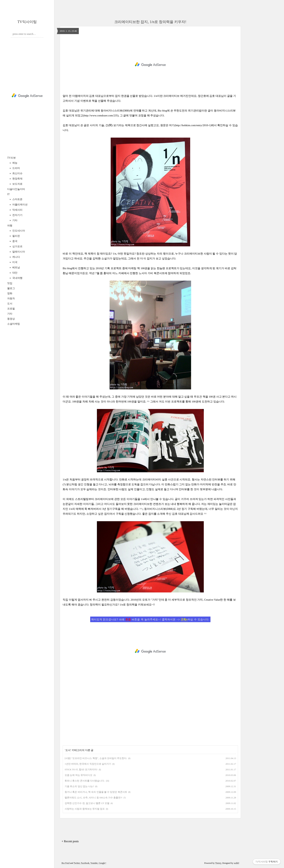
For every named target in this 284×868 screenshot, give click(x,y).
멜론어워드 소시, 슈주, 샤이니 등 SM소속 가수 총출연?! (93, 798)
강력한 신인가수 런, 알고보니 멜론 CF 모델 (87, 803)
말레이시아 (18, 252)
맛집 (10, 283)
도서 (10, 304)
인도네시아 (18, 231)
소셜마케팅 (14, 324)
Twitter (77, 863)
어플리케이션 (20, 205)
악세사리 (17, 210)
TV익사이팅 (27, 22)
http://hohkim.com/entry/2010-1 (193, 125)
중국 (14, 241)
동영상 (11, 319)
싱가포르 (17, 246)
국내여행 (17, 278)
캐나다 (16, 257)
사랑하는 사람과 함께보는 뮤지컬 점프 (85, 809)
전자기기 (17, 215)
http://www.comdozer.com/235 (101, 115)
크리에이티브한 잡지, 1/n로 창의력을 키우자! (150, 22)
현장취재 (17, 179)
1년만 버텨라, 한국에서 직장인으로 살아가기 (88, 764)
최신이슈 (17, 173)
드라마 (16, 168)
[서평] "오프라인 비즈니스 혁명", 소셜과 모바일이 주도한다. (96, 758)
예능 (14, 163)
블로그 (11, 288)
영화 (10, 293)
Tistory (218, 863)
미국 (14, 262)
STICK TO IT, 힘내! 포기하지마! (81, 769)
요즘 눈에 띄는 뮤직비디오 (79, 775)
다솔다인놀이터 (16, 189)
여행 (10, 226)
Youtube (94, 863)
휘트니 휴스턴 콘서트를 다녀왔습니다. (85, 781)
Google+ (103, 863)
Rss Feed (66, 863)
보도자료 (17, 184)
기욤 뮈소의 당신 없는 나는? (79, 786)
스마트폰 (17, 199)
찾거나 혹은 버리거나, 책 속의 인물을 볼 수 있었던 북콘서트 (96, 792)
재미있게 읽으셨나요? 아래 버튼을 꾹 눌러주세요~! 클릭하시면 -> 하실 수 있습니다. (150, 619)
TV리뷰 (12, 158)
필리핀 (16, 236)
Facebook (85, 863)
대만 (14, 273)
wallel (236, 863)
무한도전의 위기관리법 (188, 111)
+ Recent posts (70, 841)
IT (8, 194)
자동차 (11, 298)
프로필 (11, 309)
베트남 (16, 267)
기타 (14, 220)
